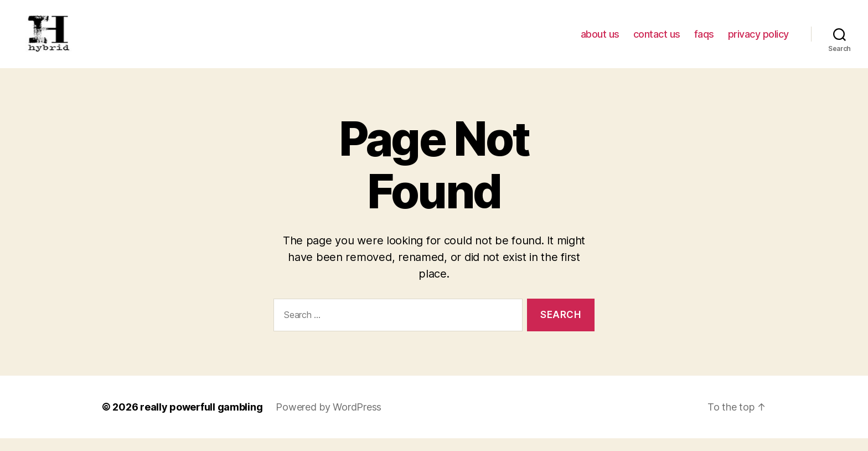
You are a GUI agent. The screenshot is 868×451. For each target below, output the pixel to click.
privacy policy (758, 40)
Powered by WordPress (329, 420)
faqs (704, 40)
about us (600, 40)
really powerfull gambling (201, 420)
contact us (657, 40)
